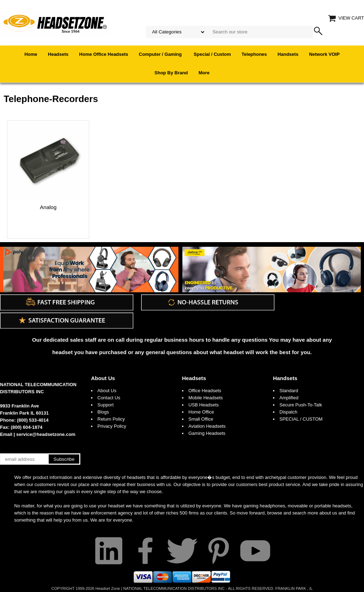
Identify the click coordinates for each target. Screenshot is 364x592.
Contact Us (109, 398)
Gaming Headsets (207, 433)
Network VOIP (324, 54)
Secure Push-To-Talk (301, 405)
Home (31, 54)
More (204, 73)
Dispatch (288, 412)
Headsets (58, 54)
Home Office (201, 412)
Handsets (288, 54)
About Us (103, 378)
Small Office (201, 419)
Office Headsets (205, 391)
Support (106, 405)
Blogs (103, 412)
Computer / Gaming (161, 54)
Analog (48, 207)
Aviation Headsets (207, 426)
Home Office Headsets (104, 54)
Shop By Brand (171, 73)
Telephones (254, 54)
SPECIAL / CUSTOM (301, 419)
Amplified (289, 398)
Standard (289, 391)
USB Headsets (204, 405)
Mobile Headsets (206, 398)
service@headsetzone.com (46, 434)
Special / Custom (212, 54)
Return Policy (111, 419)
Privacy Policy (112, 426)
